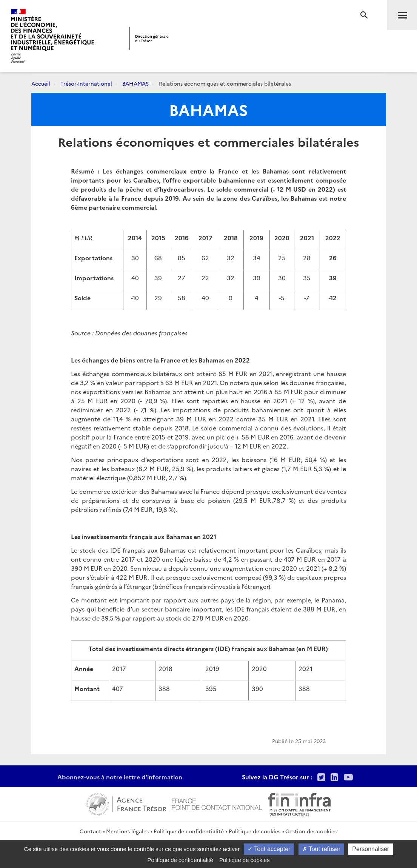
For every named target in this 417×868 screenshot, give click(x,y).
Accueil (41, 83)
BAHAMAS (135, 83)
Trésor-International (86, 83)
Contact (90, 831)
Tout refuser (322, 849)
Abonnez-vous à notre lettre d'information (120, 777)
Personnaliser (371, 849)
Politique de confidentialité (189, 831)
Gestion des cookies (311, 831)
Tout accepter (269, 849)
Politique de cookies (255, 831)
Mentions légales (127, 831)
